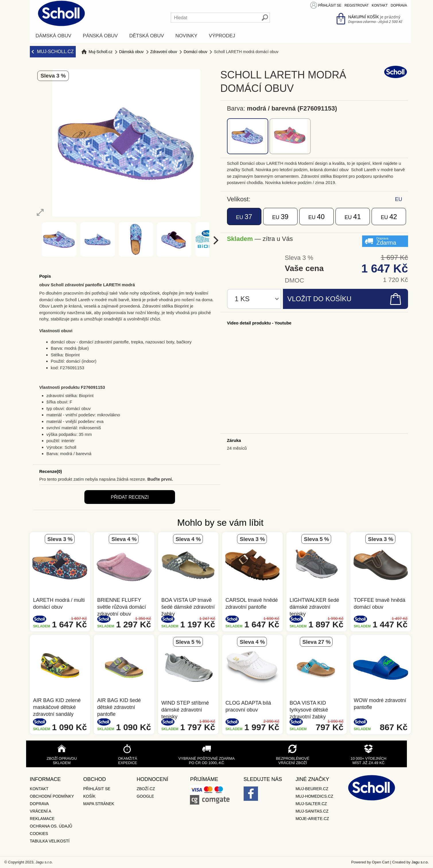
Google (145, 796)
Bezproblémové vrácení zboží (293, 761)
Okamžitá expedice (127, 761)
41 (353, 217)
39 (280, 217)
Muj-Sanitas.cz (312, 811)
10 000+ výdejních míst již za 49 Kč (369, 761)
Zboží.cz (146, 789)
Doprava (399, 5)
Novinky (186, 36)
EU (399, 199)
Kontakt (380, 5)
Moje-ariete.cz (312, 819)
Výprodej (222, 36)
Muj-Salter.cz (311, 804)
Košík (89, 796)
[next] (215, 240)
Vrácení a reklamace (42, 815)
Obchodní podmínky (52, 796)
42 (389, 217)
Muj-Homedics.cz (314, 796)
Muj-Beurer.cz (312, 789)
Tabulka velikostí (50, 841)
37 (244, 217)
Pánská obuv (100, 36)
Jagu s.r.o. (420, 862)
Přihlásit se (330, 5)
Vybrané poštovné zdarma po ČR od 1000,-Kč (207, 761)
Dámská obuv (54, 36)
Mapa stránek (99, 804)
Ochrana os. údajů (51, 826)
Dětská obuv (146, 36)
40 (317, 217)
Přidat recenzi (130, 497)
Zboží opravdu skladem (62, 761)
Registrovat (357, 5)
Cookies (39, 834)
